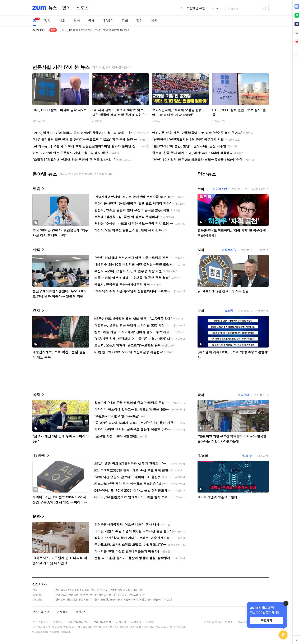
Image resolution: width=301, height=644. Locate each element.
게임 (154, 21)
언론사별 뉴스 (41, 612)
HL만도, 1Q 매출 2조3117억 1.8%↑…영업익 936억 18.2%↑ (94, 30)
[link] (297, 6)
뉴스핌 (229, 311)
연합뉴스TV (39, 121)
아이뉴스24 (220, 189)
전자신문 (247, 456)
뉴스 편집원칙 (40, 622)
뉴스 (53, 8)
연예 (66, 8)
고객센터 (136, 622)
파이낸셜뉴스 (260, 189)
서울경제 (97, 121)
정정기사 (38, 584)
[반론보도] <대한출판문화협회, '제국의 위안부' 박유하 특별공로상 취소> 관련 (99, 590)
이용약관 (58, 622)
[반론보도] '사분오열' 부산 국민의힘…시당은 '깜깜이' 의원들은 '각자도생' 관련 (100, 595)
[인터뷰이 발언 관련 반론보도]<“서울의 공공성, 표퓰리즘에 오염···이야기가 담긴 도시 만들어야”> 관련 (113, 599)
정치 (47, 21)
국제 (91, 21)
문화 (125, 21)
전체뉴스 (62, 612)
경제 (77, 21)
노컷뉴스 (157, 121)
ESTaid (39, 632)
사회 (62, 21)
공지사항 (121, 622)
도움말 (150, 622)
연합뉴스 (247, 250)
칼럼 (139, 21)
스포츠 (82, 8)
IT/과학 (108, 21)
